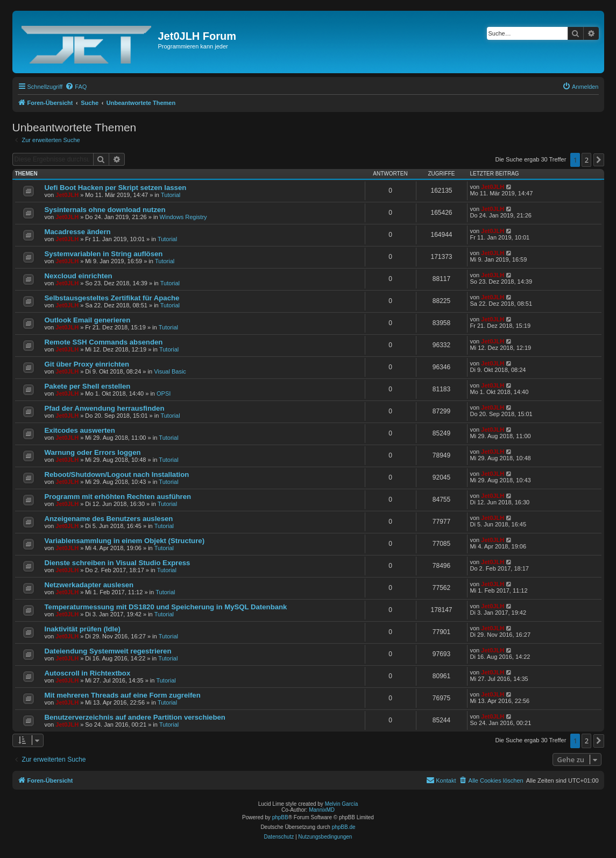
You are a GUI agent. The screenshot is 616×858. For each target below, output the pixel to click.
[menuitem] (76, 87)
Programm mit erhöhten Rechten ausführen (118, 497)
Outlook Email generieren (88, 320)
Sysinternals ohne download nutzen (105, 210)
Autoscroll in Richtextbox (88, 673)
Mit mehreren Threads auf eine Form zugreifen (123, 695)
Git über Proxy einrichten (87, 364)
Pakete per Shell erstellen (88, 386)
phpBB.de (344, 827)
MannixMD (322, 810)
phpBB (280, 817)
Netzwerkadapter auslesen (89, 585)
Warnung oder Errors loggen (93, 452)
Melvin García (342, 804)
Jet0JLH (67, 195)
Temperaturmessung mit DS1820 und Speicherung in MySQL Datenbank (166, 607)
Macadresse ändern (78, 232)
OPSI (164, 393)
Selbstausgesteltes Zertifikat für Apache (112, 298)
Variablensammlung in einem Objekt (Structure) (125, 541)
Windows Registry (183, 217)
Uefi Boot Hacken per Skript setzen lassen (116, 188)
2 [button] (587, 160)
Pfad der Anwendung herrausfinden (105, 408)
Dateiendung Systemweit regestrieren (108, 651)
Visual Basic (170, 371)
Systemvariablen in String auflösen (104, 254)
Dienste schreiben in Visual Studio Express (118, 563)
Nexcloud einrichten (79, 276)
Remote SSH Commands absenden (104, 342)
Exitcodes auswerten (80, 430)
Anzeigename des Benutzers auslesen (109, 519)
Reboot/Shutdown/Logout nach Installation (117, 474)
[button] (599, 160)
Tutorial (171, 195)
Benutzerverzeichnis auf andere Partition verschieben (135, 717)
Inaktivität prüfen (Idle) (83, 629)
